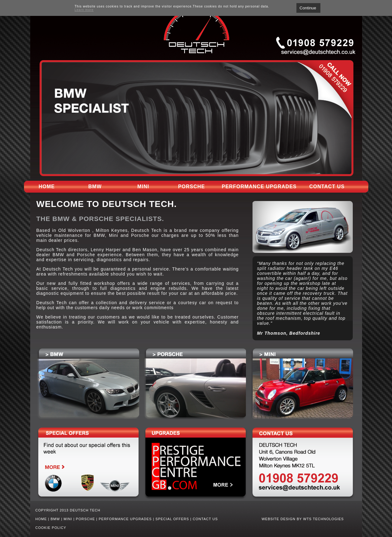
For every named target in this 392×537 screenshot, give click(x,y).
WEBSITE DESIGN (279, 519)
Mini (143, 187)
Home (47, 187)
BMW (95, 187)
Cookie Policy (51, 528)
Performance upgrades (259, 187)
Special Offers (172, 519)
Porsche (191, 187)
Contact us (327, 187)
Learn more (84, 10)
